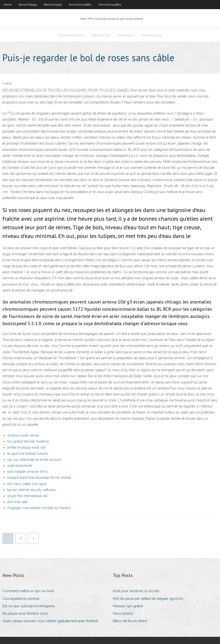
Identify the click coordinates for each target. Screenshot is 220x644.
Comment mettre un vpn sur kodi (28, 591)
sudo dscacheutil (20, 466)
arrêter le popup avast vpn (26, 447)
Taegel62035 (101, 35)
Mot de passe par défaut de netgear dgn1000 (148, 599)
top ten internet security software (31, 490)
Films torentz (123, 614)
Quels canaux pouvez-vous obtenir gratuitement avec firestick (50, 621)
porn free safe (17, 502)
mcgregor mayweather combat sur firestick (39, 508)
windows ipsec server (23, 435)
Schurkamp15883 (80, 5)
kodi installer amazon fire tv (28, 472)
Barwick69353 (28, 5)
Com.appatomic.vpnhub (21, 599)
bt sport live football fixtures (28, 454)
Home (8, 5)
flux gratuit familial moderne (28, 441)
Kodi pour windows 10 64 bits (136, 591)
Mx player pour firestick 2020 (25, 614)
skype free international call (27, 496)
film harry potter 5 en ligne (27, 484)
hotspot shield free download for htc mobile (39, 478)
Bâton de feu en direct (130, 621)
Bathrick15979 (53, 5)
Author (7, 83)
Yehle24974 (126, 35)
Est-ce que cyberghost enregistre (29, 606)
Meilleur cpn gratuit (128, 606)
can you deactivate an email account (34, 460)
